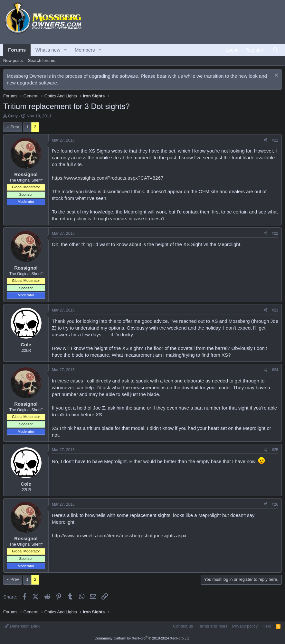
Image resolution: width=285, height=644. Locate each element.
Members (85, 50)
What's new (48, 50)
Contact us (183, 626)
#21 (275, 140)
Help (267, 626)
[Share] (266, 140)
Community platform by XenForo (143, 638)
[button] (65, 50)
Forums (17, 50)
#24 (275, 370)
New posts (13, 60)
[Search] (275, 50)
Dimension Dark (22, 626)
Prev (15, 127)
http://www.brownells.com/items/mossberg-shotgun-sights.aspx (119, 535)
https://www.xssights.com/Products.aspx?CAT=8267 (108, 178)
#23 (275, 310)
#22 (275, 233)
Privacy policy (245, 626)
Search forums (42, 60)
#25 (275, 450)
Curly (13, 116)
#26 (275, 504)
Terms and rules (213, 626)
